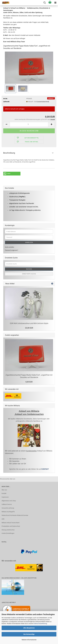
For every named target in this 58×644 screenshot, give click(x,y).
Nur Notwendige (29, 634)
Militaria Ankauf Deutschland (10, 523)
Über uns (4, 490)
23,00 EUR (29, 328)
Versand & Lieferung (8, 508)
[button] (6, 124)
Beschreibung (9, 153)
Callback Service (7, 504)
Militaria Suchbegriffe (8, 512)
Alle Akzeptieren (29, 628)
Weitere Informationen (29, 640)
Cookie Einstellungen (8, 533)
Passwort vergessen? (12, 250)
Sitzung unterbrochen (8, 530)
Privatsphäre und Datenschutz (11, 526)
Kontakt (4, 493)
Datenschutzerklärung (40, 624)
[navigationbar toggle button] (55, 3)
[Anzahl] (29, 124)
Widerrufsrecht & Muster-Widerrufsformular (15, 515)
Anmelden (29, 242)
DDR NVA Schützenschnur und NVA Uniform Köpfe (29, 323)
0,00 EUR (29, 382)
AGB (3, 519)
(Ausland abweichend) (43, 102)
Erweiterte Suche (29, 274)
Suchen (29, 269)
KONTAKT (45, 469)
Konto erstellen (10, 247)
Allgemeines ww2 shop (9, 501)
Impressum (5, 497)
